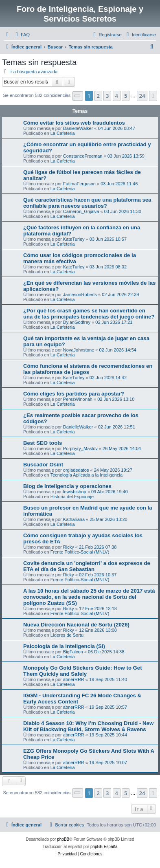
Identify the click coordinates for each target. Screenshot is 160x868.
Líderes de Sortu (67, 635)
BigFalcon (73, 652)
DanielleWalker (78, 128)
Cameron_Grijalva (81, 211)
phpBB (63, 839)
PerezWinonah (78, 399)
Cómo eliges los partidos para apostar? (74, 394)
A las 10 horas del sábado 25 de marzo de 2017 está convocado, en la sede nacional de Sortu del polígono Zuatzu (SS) (89, 597)
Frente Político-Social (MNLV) (80, 552)
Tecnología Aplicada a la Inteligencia (87, 475)
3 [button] (107, 96)
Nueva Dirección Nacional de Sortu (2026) (76, 625)
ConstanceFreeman (83, 156)
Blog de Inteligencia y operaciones (67, 486)
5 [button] (126, 96)
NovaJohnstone (79, 350)
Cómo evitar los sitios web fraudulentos (74, 123)
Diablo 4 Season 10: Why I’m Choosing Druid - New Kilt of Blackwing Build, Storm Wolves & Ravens (88, 726)
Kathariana (74, 519)
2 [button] (98, 96)
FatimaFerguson (79, 184)
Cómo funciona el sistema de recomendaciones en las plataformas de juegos (88, 369)
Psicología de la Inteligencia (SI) (64, 646)
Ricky (69, 547)
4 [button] (117, 96)
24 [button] (142, 96)
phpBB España (104, 847)
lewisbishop (75, 492)
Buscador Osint (43, 465)
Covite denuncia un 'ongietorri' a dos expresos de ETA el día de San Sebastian (87, 566)
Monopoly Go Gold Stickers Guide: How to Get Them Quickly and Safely (83, 671)
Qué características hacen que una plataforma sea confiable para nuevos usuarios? (87, 203)
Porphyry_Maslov (80, 448)
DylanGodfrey (77, 322)
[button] (78, 96)
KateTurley (74, 239)
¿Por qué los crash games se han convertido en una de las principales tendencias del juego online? (89, 314)
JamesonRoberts (80, 294)
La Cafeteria (63, 133)
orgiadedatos (76, 470)
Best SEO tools (43, 443)
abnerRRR (74, 679)
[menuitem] (22, 35)
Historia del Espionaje (72, 497)
